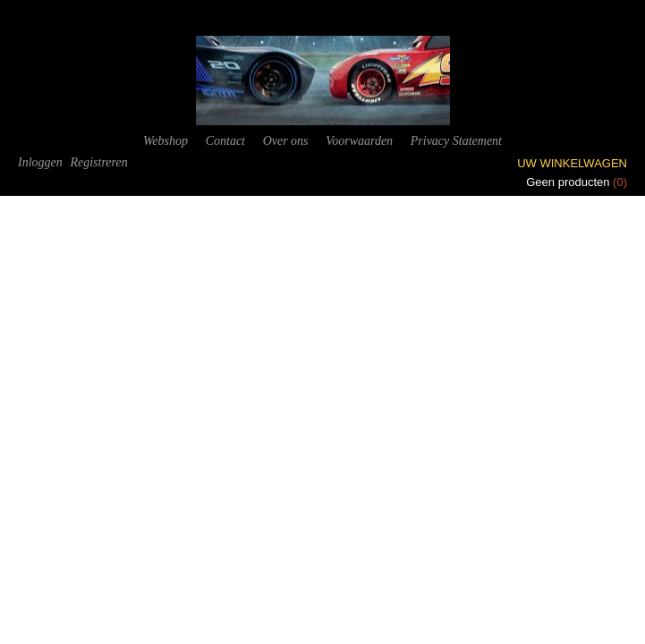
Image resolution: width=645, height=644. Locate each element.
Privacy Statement (456, 141)
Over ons (286, 141)
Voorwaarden (359, 141)
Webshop (165, 141)
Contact (225, 141)
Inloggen (40, 162)
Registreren (98, 162)
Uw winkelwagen (572, 163)
